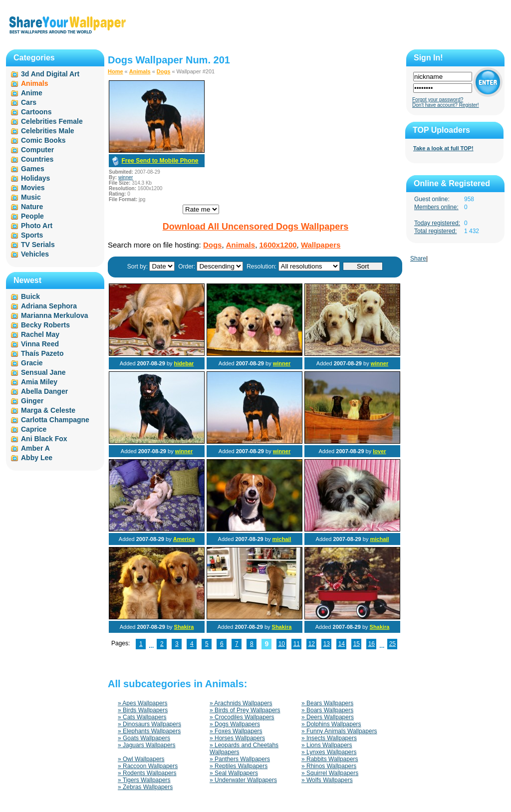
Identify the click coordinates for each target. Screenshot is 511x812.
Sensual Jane (43, 372)
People (32, 216)
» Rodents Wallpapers (147, 773)
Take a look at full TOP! (443, 148)
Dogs (164, 71)
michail (281, 539)
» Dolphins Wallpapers (331, 724)
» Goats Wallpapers (144, 738)
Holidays (35, 178)
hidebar (184, 363)
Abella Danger (44, 391)
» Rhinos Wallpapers (329, 766)
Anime (32, 93)
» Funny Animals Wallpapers (339, 731)
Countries (37, 159)
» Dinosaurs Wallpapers (149, 724)
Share (418, 259)
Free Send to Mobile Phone (160, 161)
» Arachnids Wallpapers (241, 703)
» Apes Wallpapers (143, 703)
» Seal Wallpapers (234, 773)
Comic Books (43, 140)
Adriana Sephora (49, 306)
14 (342, 644)
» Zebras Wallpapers (145, 787)
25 (392, 644)
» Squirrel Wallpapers (330, 773)
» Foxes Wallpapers (236, 731)
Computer (37, 150)
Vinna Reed (40, 344)
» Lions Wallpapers (327, 745)
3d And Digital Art (50, 74)
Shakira (184, 627)
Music (31, 197)
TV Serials (38, 245)
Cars (29, 102)
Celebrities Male (48, 131)
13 (327, 644)
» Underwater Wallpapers (243, 780)
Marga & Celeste (48, 410)
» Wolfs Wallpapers (327, 780)
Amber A (35, 448)
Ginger (32, 401)
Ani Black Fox (44, 439)
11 (297, 644)
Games (33, 169)
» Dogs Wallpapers (235, 724)
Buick (30, 296)
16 (372, 644)
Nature (32, 207)
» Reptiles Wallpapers (239, 766)
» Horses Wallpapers (237, 738)
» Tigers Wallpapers (144, 780)
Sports (32, 235)
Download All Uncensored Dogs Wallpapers (256, 227)
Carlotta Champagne (55, 420)
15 (357, 644)
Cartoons (36, 112)
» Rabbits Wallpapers (330, 759)
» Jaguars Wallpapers (147, 745)
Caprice (34, 429)
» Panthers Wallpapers (240, 759)
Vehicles (35, 254)
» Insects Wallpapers (329, 738)
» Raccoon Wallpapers (148, 766)
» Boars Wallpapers (327, 710)
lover (379, 451)
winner (126, 177)
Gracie (32, 363)
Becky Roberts (45, 325)
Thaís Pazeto (42, 353)
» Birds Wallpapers (143, 710)
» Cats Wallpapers (142, 717)
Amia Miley (39, 382)
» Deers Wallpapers (328, 717)
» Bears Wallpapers (327, 703)
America (184, 539)
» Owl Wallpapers (141, 759)
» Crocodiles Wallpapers (242, 717)
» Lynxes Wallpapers (329, 752)
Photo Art (37, 226)
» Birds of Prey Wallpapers (245, 710)
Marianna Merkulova (55, 315)
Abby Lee (37, 458)
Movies (33, 188)
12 (312, 644)
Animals (140, 71)
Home (116, 71)
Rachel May (40, 334)
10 (282, 644)
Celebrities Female (52, 121)
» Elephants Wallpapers (149, 731)
